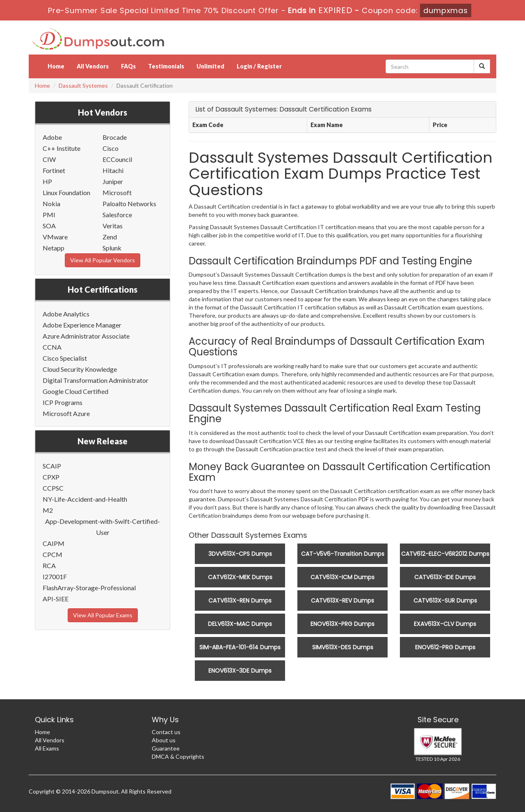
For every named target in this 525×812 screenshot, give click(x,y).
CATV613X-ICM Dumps (342, 577)
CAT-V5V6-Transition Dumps (343, 554)
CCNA (52, 347)
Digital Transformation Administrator (96, 380)
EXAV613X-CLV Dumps (445, 624)
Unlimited (210, 66)
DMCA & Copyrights (178, 756)
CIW (49, 159)
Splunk (112, 248)
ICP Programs (63, 402)
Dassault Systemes (83, 85)
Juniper (113, 181)
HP (47, 181)
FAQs (128, 66)
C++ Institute (62, 148)
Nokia (51, 204)
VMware (55, 237)
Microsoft (117, 192)
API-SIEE (56, 599)
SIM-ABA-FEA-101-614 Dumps (240, 647)
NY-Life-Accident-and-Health (85, 499)
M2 (48, 510)
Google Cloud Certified (75, 391)
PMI (49, 215)
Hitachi (113, 170)
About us (164, 740)
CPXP (51, 477)
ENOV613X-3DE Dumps (240, 671)
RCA (49, 565)
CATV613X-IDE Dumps (445, 577)
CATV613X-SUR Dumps (445, 600)
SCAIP (52, 466)
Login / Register (259, 66)
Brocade (115, 137)
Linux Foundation (66, 192)
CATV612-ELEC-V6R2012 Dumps (445, 554)
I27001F (55, 577)
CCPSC (53, 488)
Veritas (113, 226)
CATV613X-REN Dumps (240, 600)
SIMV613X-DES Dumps (343, 647)
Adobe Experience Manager (82, 325)
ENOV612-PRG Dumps (445, 647)
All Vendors (93, 66)
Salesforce (117, 215)
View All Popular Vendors (103, 260)
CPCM (52, 554)
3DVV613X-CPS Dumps (240, 554)
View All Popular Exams (103, 615)
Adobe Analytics (66, 314)
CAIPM (54, 543)
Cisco (111, 148)
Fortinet (54, 170)
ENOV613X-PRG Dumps (342, 624)
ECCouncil (117, 159)
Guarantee (166, 748)
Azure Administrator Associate (86, 336)
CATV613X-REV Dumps (342, 600)
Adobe (52, 137)
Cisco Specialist (65, 358)
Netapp (54, 248)
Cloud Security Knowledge (80, 369)
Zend (110, 237)
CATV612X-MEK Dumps (240, 577)
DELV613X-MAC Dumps (240, 624)
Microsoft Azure (66, 413)
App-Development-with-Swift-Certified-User (103, 527)
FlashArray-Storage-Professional (89, 588)
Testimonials (166, 66)
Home (56, 66)
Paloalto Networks (129, 204)
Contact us (166, 732)
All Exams (47, 748)
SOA (49, 226)
